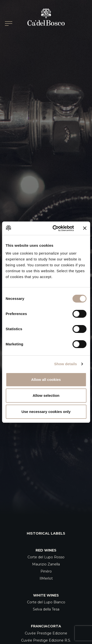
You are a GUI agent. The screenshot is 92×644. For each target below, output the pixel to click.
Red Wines (46, 550)
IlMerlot (46, 578)
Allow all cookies (46, 380)
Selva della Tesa (46, 609)
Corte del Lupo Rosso (46, 557)
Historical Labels (46, 533)
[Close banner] (85, 228)
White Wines (46, 595)
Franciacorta (46, 626)
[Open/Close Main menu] (9, 23)
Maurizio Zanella (46, 564)
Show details (66, 364)
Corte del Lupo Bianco (46, 602)
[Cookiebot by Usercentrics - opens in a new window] (55, 228)
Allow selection (46, 395)
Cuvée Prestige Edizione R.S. (46, 640)
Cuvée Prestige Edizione (46, 633)
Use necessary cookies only (46, 412)
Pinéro (46, 571)
